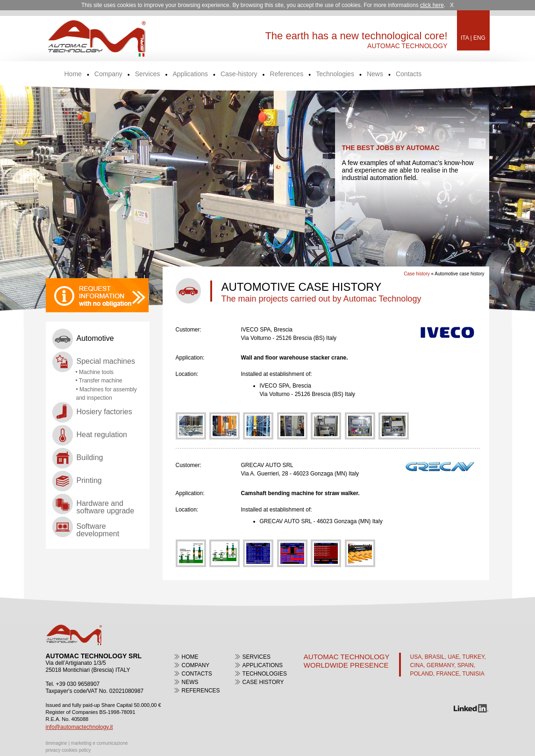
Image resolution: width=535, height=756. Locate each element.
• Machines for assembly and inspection (107, 394)
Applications (190, 74)
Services (148, 74)
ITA (465, 38)
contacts (197, 674)
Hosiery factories (104, 412)
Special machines (106, 361)
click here (432, 5)
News (375, 74)
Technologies (335, 74)
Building (90, 457)
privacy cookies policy (68, 750)
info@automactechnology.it (79, 727)
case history (263, 682)
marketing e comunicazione (100, 743)
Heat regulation (102, 435)
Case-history (239, 74)
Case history (417, 274)
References (287, 74)
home (190, 657)
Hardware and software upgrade (106, 507)
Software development (98, 530)
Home (73, 74)
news (190, 682)
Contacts (409, 74)
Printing (89, 480)
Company (108, 74)
